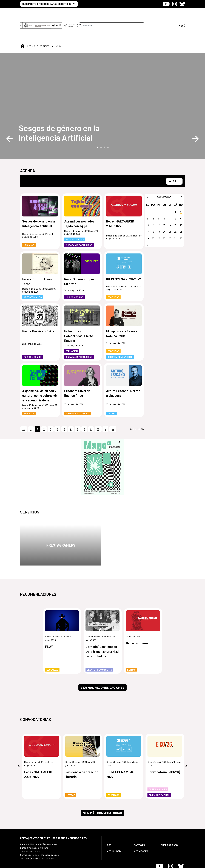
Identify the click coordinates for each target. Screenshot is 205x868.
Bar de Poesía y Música (38, 309)
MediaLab (29, 223)
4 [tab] (108, 125)
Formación (72, 329)
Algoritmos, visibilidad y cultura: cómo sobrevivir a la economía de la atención (40, 374)
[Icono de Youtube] (166, 4)
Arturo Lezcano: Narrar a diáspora (123, 371)
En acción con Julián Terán (37, 260)
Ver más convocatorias (103, 791)
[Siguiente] (181, 175)
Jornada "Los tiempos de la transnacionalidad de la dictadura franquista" (102, 630)
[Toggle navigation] (174, 159)
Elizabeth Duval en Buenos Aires (77, 371)
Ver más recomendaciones (102, 666)
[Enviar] (80, 15)
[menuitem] (118, 823)
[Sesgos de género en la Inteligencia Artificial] (69, 111)
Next (196, 117)
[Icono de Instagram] (175, 4)
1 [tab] (97, 125)
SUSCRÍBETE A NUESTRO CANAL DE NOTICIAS (49, 4)
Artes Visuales (75, 217)
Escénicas (113, 275)
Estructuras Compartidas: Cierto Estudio (79, 314)
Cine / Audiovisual (159, 773)
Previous (9, 117)
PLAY (49, 625)
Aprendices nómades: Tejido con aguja (80, 202)
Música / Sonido (74, 275)
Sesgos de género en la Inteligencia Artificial (59, 111)
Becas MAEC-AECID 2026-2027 (120, 202)
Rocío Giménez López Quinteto (79, 260)
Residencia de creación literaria (82, 752)
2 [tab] (101, 125)
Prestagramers (61, 523)
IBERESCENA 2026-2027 (124, 257)
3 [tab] (104, 125)
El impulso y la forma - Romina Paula (122, 312)
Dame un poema (137, 621)
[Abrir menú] (182, 14)
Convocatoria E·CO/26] (164, 750)
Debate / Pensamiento (120, 335)
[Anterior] (147, 175)
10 (98, 407)
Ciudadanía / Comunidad (79, 223)
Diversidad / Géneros (78, 392)
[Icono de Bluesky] (182, 4)
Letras (112, 392)
